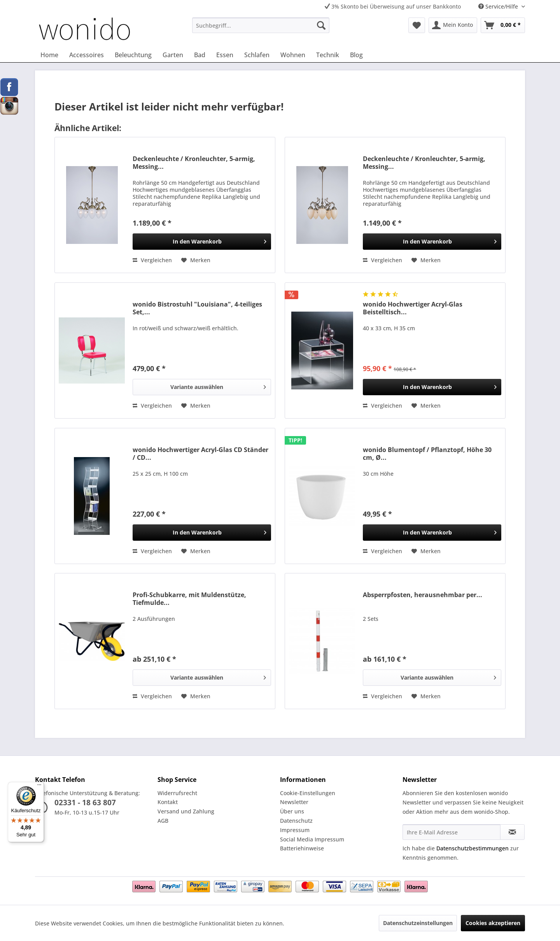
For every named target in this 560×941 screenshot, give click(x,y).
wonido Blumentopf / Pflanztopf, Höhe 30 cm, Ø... (427, 454)
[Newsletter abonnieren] (512, 832)
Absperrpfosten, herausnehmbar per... (423, 595)
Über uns (292, 811)
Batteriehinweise (302, 848)
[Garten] (173, 55)
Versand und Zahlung (186, 811)
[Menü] (39, 787)
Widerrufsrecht (177, 793)
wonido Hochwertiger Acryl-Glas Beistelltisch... (413, 308)
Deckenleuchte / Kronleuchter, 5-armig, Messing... (194, 163)
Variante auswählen (218, 386)
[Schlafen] (257, 55)
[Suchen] (321, 25)
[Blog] (356, 55)
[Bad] (200, 55)
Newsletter (294, 802)
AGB (163, 821)
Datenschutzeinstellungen (418, 923)
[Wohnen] (293, 55)
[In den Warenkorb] (202, 242)
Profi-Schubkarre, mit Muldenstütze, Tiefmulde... (189, 599)
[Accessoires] (87, 55)
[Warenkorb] (503, 25)
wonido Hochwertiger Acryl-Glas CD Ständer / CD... (200, 454)
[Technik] (328, 55)
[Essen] (225, 55)
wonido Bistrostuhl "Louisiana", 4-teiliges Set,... (197, 308)
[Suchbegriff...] (261, 25)
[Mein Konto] (453, 25)
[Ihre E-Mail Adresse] (451, 832)
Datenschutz (296, 821)
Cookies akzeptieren (493, 923)
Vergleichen (152, 260)
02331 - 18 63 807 (85, 803)
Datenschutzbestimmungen (472, 848)
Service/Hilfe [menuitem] (499, 6)
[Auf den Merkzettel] (196, 260)
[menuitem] (261, 25)
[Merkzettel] (417, 25)
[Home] (49, 55)
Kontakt (168, 802)
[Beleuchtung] (133, 55)
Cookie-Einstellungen (308, 793)
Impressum (295, 830)
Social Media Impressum (312, 839)
